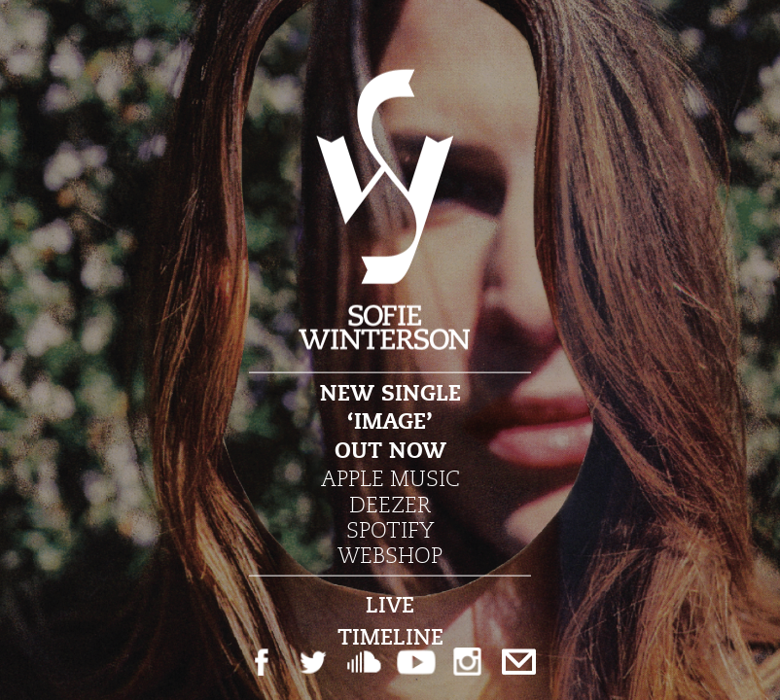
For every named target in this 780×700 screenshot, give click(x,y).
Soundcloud (364, 662)
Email (519, 662)
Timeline (390, 636)
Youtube (416, 662)
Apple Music (390, 478)
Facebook (261, 662)
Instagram (467, 662)
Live (390, 604)
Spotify (390, 530)
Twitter (313, 662)
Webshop (390, 555)
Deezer (390, 504)
